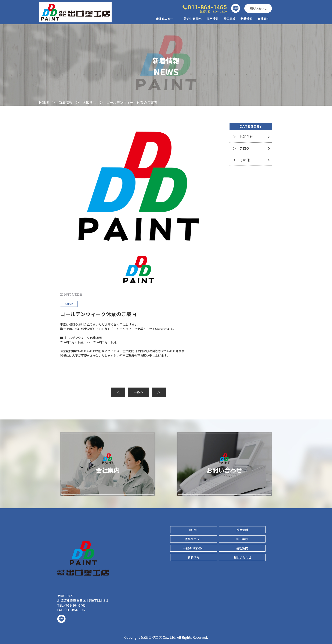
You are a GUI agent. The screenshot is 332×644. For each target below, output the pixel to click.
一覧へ (138, 392)
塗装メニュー (194, 539)
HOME (194, 530)
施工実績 (230, 19)
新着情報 (246, 19)
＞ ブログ (241, 148)
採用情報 (213, 19)
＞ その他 (241, 160)
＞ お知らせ (243, 137)
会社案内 (263, 19)
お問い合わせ (258, 8)
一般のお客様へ (191, 19)
